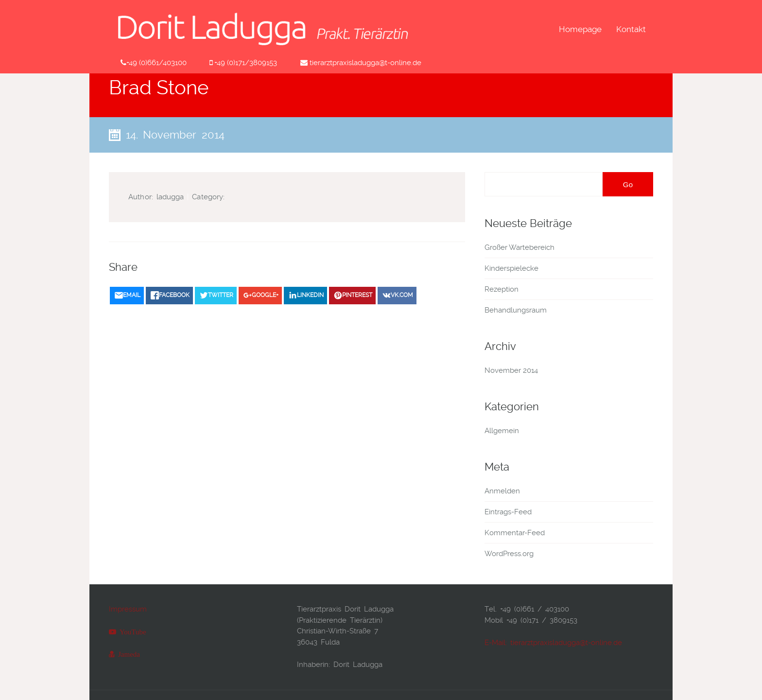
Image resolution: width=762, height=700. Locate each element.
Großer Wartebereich (520, 247)
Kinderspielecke (511, 268)
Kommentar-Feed (515, 533)
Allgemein (502, 431)
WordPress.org (509, 554)
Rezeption (502, 289)
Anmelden (502, 491)
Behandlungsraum (516, 310)
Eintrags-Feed (508, 512)
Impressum (128, 609)
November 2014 (511, 370)
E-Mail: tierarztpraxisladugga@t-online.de (553, 643)
